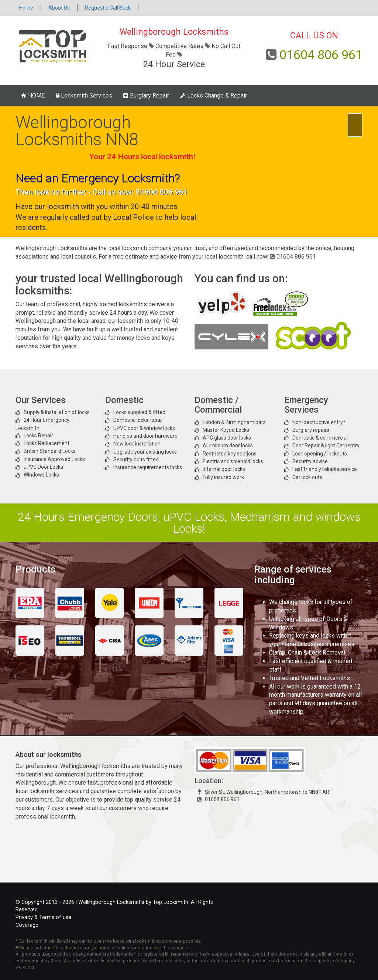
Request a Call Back (108, 8)
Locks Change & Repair (214, 95)
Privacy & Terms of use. (44, 917)
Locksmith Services (84, 95)
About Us (59, 8)
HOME (33, 95)
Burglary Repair (146, 95)
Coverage (27, 925)
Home (26, 8)
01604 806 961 (321, 55)
